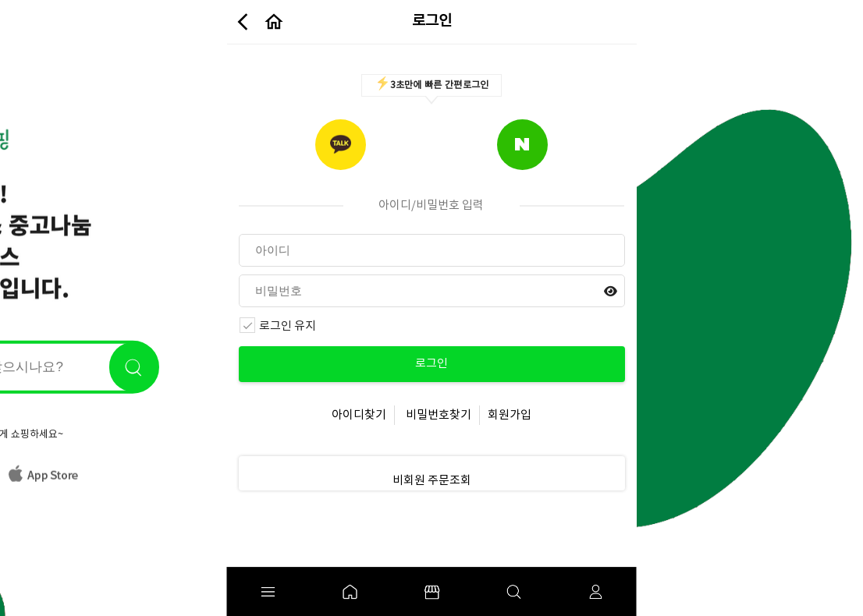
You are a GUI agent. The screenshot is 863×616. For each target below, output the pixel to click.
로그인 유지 (277, 327)
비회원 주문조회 (432, 481)
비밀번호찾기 (439, 415)
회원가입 (510, 415)
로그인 (431, 364)
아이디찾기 (359, 415)
